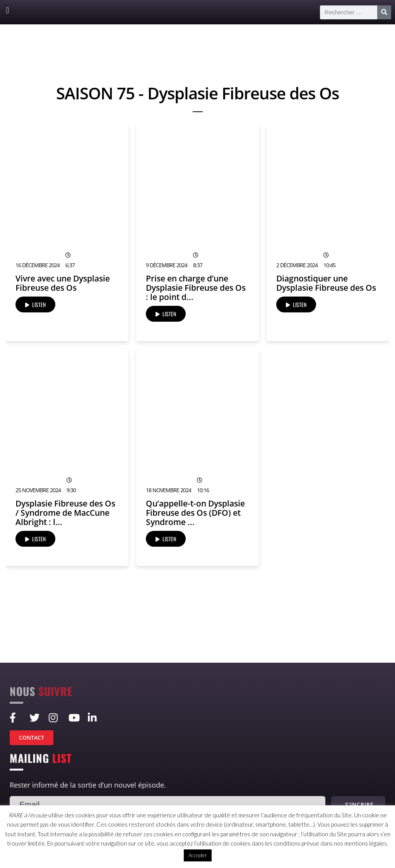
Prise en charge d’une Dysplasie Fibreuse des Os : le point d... (196, 288)
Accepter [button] (198, 855)
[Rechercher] (384, 12)
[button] (8, 10)
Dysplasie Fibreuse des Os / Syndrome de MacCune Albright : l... (65, 513)
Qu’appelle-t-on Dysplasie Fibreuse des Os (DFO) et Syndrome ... (195, 513)
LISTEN (35, 304)
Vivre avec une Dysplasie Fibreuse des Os (63, 283)
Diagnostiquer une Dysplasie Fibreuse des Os (326, 283)
